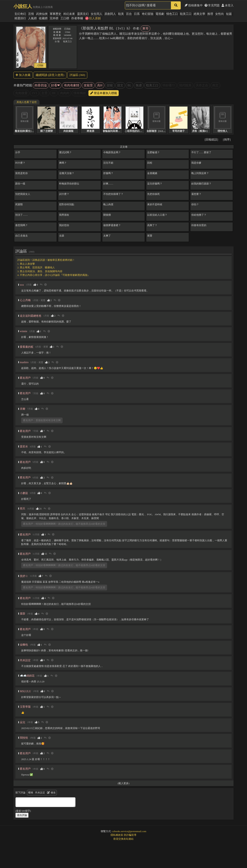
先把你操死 (153, 194)
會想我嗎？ (21, 225)
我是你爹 (196, 163)
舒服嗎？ (108, 173)
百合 (129, 14)
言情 (31, 14)
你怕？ (195, 204)
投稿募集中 (194, 5)
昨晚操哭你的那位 (69, 184)
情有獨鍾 (80, 93)
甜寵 (110, 85)
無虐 (139, 85)
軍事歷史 (55, 14)
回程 (150, 163)
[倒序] (227, 140)
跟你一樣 (20, 184)
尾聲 (150, 236)
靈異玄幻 (83, 14)
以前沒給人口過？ (157, 215)
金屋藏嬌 (152, 173)
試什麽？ (64, 194)
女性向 (220, 14)
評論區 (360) (77, 75)
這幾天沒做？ (67, 173)
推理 (210, 14)
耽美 (121, 14)
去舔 (62, 236)
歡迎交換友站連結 (123, 839)
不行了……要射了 (201, 152)
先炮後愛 (21, 93)
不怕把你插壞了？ (113, 194)
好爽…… (108, 184)
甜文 (120, 85)
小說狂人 (23, 6)
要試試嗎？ (65, 152)
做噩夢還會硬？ (112, 225)
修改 (51, 793)
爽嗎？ (63, 163)
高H (100, 85)
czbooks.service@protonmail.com (129, 831)
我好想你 (64, 225)
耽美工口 (186, 14)
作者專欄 (77, 18)
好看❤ (55, 85)
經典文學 (199, 14)
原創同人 (110, 14)
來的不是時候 (155, 204)
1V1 (34, 93)
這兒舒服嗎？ (155, 184)
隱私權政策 (117, 835)
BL (129, 85)
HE (54, 93)
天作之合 (202, 85)
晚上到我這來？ (200, 173)
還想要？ (196, 194)
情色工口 (172, 14)
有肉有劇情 (72, 85)
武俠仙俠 (42, 14)
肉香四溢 (41, 85)
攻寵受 (88, 85)
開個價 (107, 215)
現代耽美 (185, 85)
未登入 (228, 5)
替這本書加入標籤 (104, 93)
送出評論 (22, 815)
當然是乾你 (21, 173)
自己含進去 (21, 236)
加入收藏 (23, 75)
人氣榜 (32, 18)
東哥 (145, 28)
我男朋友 (64, 215)
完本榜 (54, 18)
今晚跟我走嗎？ (112, 152)
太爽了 (107, 236)
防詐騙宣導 (130, 835)
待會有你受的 (199, 225)
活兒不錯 (108, 163)
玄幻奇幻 (20, 14)
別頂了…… (21, 215)
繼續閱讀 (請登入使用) (50, 75)
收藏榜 (43, 18)
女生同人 (97, 14)
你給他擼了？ (199, 215)
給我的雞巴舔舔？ (201, 184)
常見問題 (212, 5)
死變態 (19, 204)
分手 (18, 152)
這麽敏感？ (153, 152)
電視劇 (160, 14)
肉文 (215, 85)
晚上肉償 (108, 204)
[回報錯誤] (211, 140)
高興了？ (152, 225)
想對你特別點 (67, 204)
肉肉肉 (65, 93)
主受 (45, 93)
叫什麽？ (20, 163)
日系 (137, 14)
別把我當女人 (23, 194)
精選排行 (20, 18)
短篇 (229, 14)
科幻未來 (69, 14)
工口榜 (65, 18)
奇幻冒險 (148, 14)
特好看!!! (169, 85)
